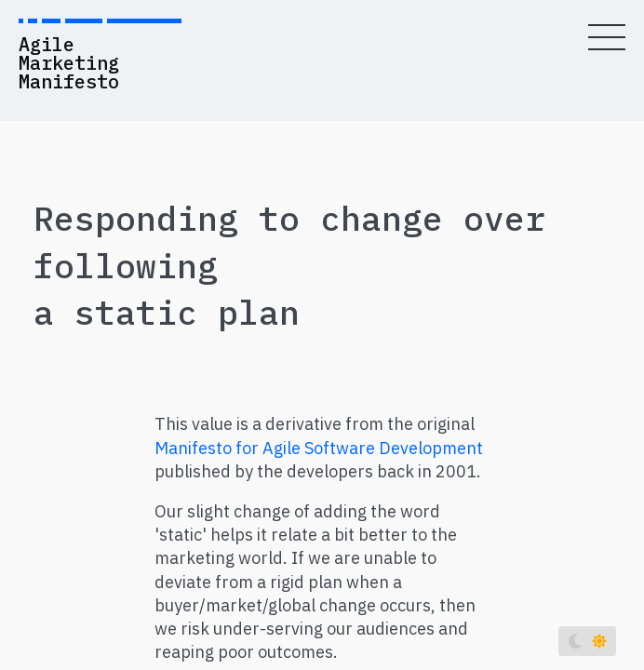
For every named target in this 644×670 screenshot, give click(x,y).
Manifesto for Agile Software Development (319, 448)
